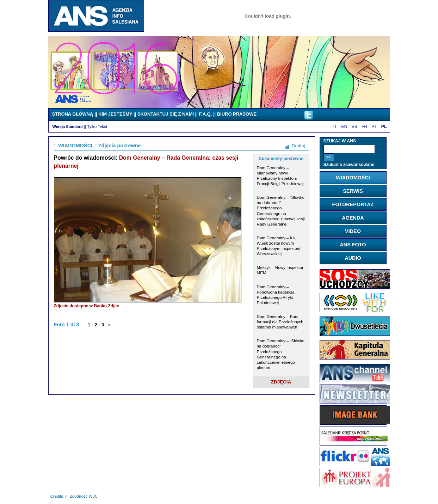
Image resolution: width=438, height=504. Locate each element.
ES (354, 127)
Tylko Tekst (97, 126)
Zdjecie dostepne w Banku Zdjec (87, 306)
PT (374, 127)
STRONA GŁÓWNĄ (73, 114)
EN (344, 127)
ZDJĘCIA (281, 382)
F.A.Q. (206, 114)
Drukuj (298, 146)
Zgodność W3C (84, 496)
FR (364, 127)
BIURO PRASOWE (237, 114)
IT (335, 127)
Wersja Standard (68, 127)
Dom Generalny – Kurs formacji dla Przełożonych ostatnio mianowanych (280, 322)
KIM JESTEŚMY (115, 114)
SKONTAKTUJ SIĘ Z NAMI (166, 114)
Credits (57, 496)
